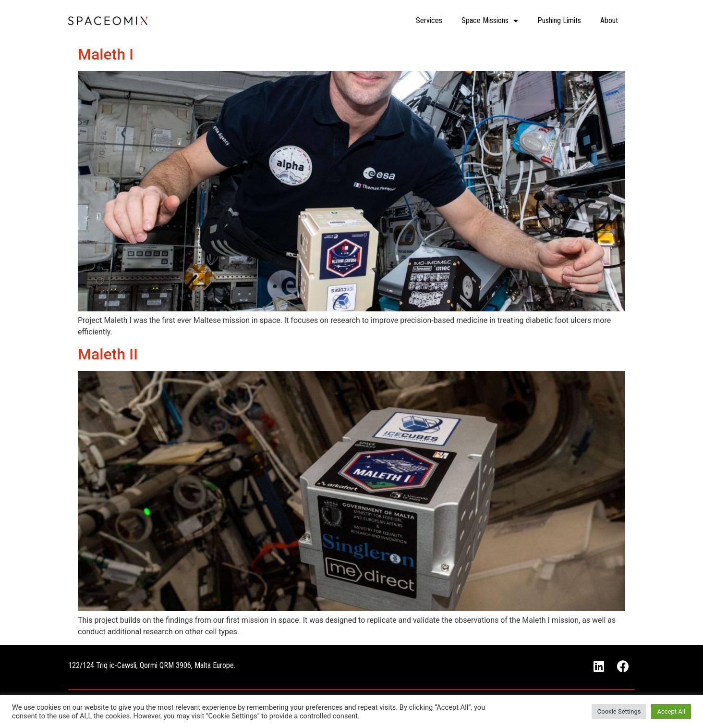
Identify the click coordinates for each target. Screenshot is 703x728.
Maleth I (106, 54)
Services (429, 20)
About (609, 20)
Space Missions (490, 21)
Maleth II (108, 354)
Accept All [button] (671, 711)
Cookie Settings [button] (619, 711)
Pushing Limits (559, 20)
